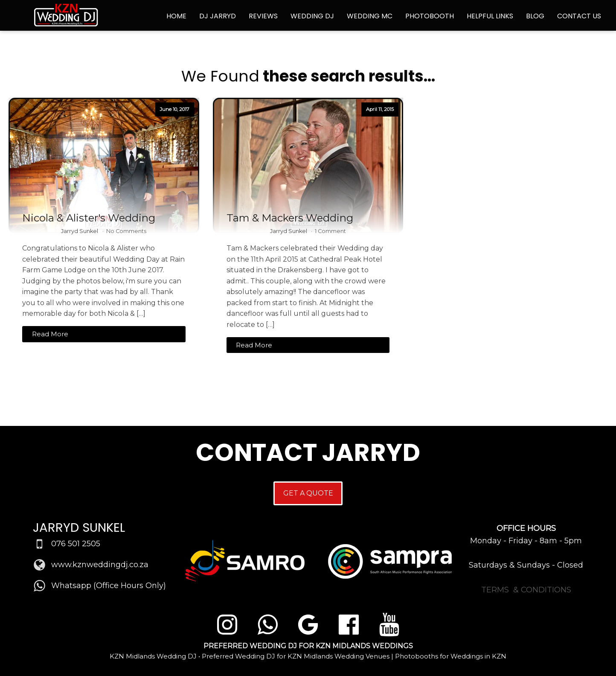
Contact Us (579, 16)
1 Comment (330, 231)
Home (176, 16)
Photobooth (430, 16)
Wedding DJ (312, 16)
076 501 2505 (76, 544)
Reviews (263, 16)
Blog (535, 16)
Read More (50, 334)
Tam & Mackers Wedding (290, 218)
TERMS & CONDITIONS (526, 590)
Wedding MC (370, 16)
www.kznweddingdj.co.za (100, 565)
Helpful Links (490, 16)
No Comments (126, 231)
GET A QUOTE (308, 493)
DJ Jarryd (218, 16)
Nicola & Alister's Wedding (89, 218)
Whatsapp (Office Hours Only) (109, 586)
